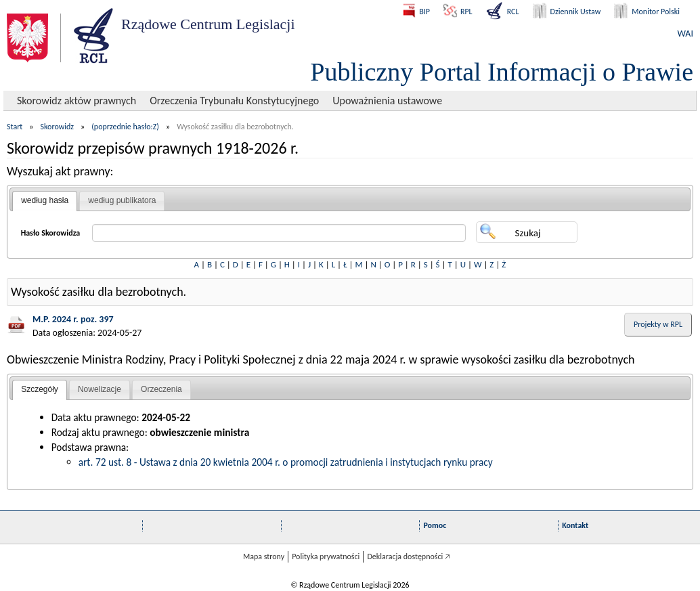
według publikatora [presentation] (122, 200)
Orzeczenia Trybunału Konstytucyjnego (234, 101)
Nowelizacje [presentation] (100, 389)
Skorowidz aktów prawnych (76, 101)
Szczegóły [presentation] (40, 389)
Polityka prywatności (326, 556)
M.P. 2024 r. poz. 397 (73, 319)
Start (15, 127)
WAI (685, 34)
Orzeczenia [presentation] (161, 389)
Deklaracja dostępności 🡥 (409, 556)
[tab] (45, 201)
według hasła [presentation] (45, 200)
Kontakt (575, 525)
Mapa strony (264, 556)
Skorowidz (58, 127)
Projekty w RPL (658, 324)
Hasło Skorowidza (51, 233)
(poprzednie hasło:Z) (125, 127)
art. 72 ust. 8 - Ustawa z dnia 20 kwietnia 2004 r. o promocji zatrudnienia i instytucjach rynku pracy (286, 462)
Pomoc (435, 525)
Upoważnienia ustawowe (387, 101)
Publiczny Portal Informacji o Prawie (502, 72)
